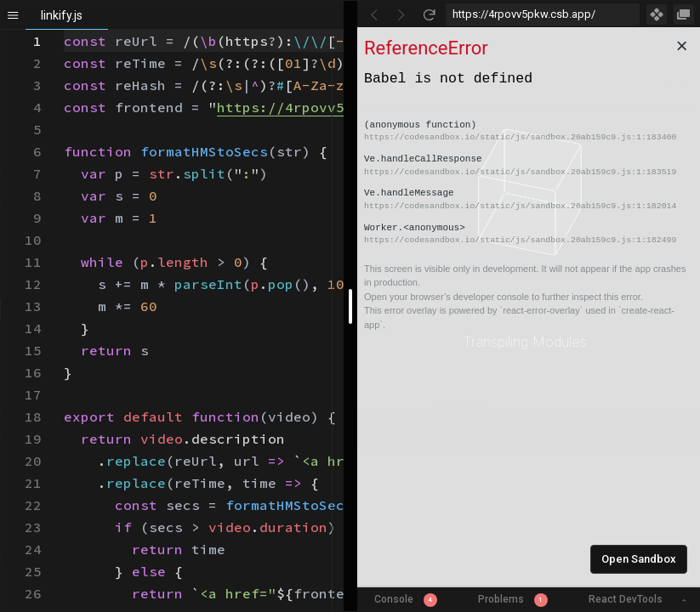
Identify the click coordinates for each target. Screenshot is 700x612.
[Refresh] (429, 14)
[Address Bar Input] (543, 14)
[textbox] (64, 30)
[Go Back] (374, 14)
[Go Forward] (401, 14)
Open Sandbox (639, 559)
